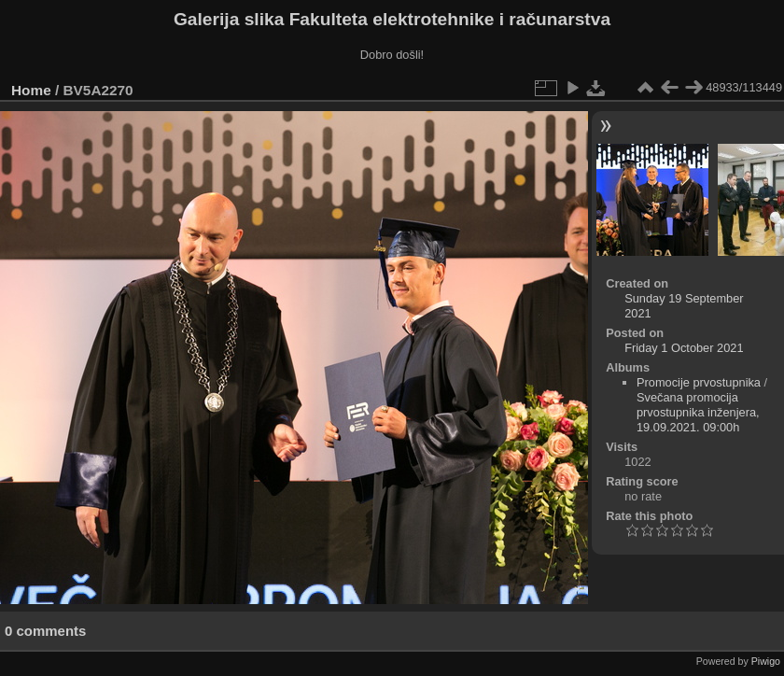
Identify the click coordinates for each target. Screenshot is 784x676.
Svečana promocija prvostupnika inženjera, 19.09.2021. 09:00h (698, 412)
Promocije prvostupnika (699, 382)
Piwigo (766, 661)
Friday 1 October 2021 (684, 348)
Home (31, 90)
